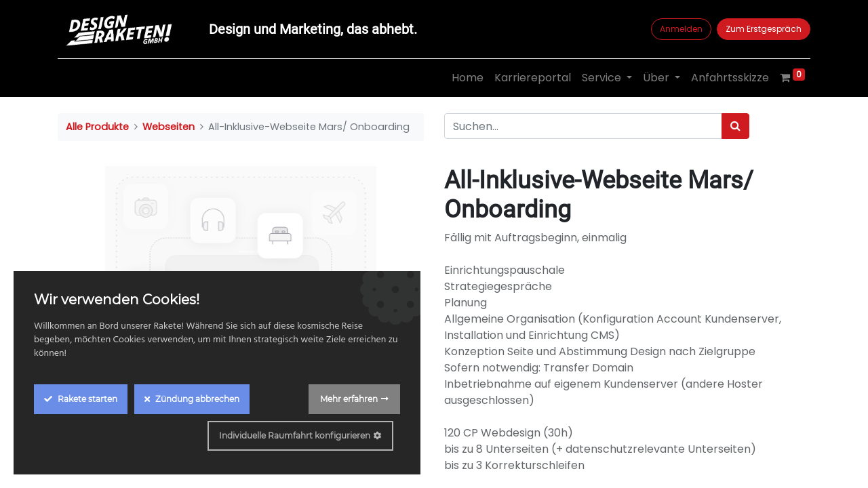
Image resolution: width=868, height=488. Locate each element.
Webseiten (169, 127)
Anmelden (681, 29)
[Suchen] (735, 126)
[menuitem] (468, 78)
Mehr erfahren (349, 399)
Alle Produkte (97, 127)
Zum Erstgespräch (764, 29)
